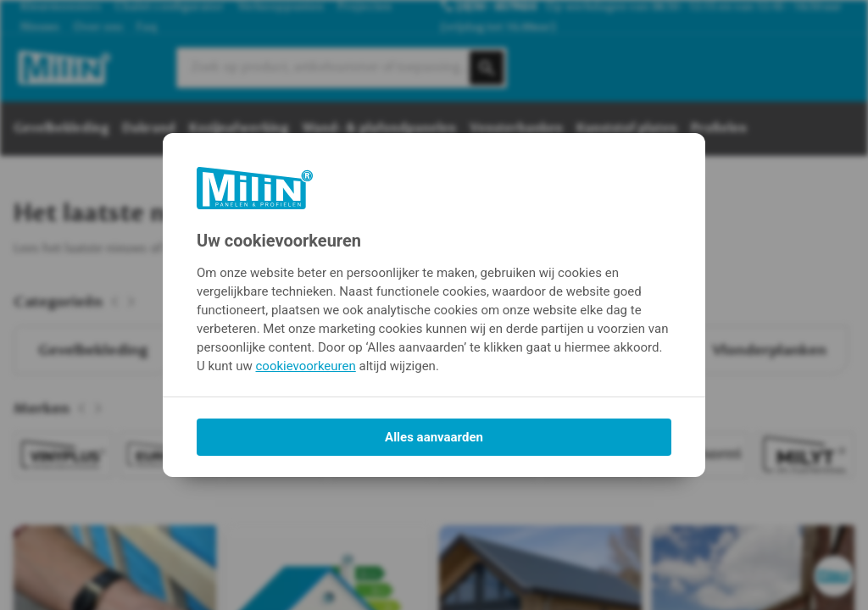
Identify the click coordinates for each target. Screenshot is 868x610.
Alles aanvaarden (434, 437)
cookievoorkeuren (306, 366)
